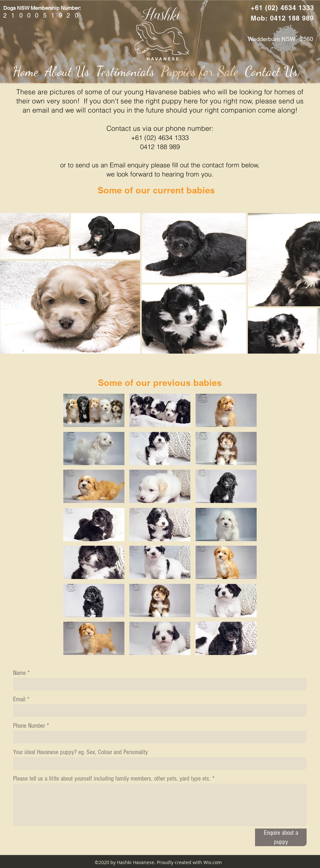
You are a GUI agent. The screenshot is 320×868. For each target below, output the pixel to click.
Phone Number (29, 726)
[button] (94, 410)
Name (19, 673)
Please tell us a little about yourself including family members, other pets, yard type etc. (112, 779)
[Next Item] (309, 283)
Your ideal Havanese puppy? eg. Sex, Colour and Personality (80, 752)
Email (19, 699)
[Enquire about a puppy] (281, 837)
